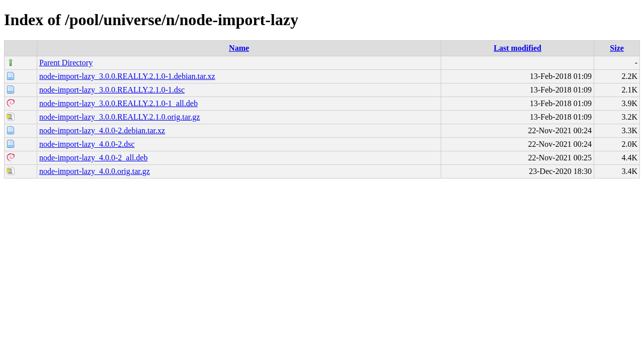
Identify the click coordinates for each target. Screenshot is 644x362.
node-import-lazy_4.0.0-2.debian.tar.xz (102, 130)
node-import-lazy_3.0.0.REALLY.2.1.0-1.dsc (112, 90)
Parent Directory (66, 63)
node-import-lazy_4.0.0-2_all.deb (94, 158)
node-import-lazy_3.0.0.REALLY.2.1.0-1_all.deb (118, 103)
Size (617, 48)
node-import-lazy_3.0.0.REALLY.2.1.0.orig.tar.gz (119, 117)
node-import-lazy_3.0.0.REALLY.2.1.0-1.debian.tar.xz (127, 76)
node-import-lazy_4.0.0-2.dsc (87, 144)
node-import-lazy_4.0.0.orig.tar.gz (95, 171)
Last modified (517, 48)
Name (239, 48)
